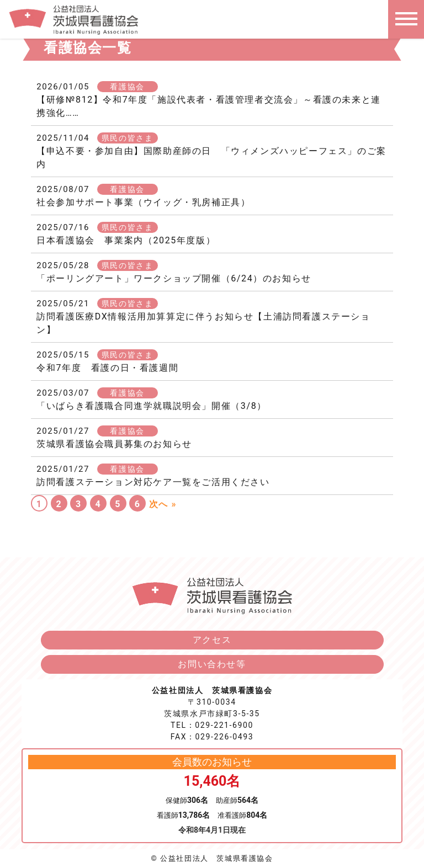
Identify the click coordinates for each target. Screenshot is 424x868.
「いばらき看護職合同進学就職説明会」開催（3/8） (152, 406)
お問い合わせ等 (212, 664)
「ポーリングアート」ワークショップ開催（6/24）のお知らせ (174, 278)
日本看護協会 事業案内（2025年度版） (126, 240)
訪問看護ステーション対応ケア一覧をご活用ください (153, 482)
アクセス (212, 640)
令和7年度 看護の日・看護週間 (107, 368)
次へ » (163, 504)
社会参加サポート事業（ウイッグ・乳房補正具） (143, 202)
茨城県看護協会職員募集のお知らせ (114, 444)
